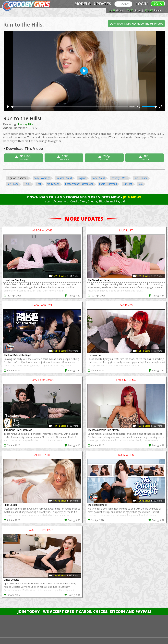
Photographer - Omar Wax (79, 184)
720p (105, 158)
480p (145, 158)
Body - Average (42, 178)
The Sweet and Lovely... (100, 280)
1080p (64, 158)
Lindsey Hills (26, 124)
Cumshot (127, 184)
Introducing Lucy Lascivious (18, 430)
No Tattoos (53, 184)
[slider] (70, 107)
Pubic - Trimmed (108, 184)
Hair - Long (12, 184)
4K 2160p (24, 158)
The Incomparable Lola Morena (104, 430)
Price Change (11, 505)
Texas (27, 184)
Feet (39, 184)
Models (83, 4)
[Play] (8, 107)
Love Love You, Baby (14, 280)
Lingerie (82, 178)
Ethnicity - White (119, 178)
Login (142, 4)
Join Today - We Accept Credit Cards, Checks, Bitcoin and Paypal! (84, 611)
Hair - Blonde (140, 178)
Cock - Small (98, 178)
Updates (102, 4)
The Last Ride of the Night (17, 355)
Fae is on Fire (95, 355)
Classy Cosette (11, 580)
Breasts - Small (64, 178)
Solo (140, 184)
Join (158, 4)
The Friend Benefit (97, 505)
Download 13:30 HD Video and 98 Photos (136, 24)
